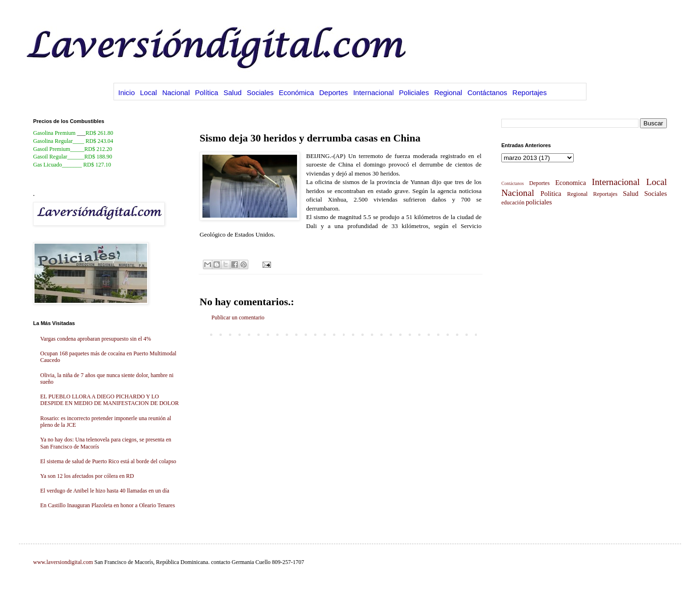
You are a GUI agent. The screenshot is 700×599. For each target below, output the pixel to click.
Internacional (374, 92)
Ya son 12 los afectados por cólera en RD (87, 476)
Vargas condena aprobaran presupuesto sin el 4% (96, 339)
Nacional (176, 92)
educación (513, 203)
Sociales (260, 92)
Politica (551, 194)
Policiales (414, 92)
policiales (539, 202)
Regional (448, 92)
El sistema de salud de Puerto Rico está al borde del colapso (108, 461)
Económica (297, 92)
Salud (232, 92)
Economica (571, 183)
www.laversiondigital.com (63, 562)
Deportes (334, 92)
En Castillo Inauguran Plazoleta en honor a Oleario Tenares (108, 505)
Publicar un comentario (238, 317)
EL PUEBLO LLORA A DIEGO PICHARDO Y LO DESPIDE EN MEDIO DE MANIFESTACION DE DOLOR (109, 400)
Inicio (127, 92)
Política (206, 92)
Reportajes (529, 92)
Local (149, 92)
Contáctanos (487, 92)
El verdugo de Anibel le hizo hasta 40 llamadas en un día (105, 491)
